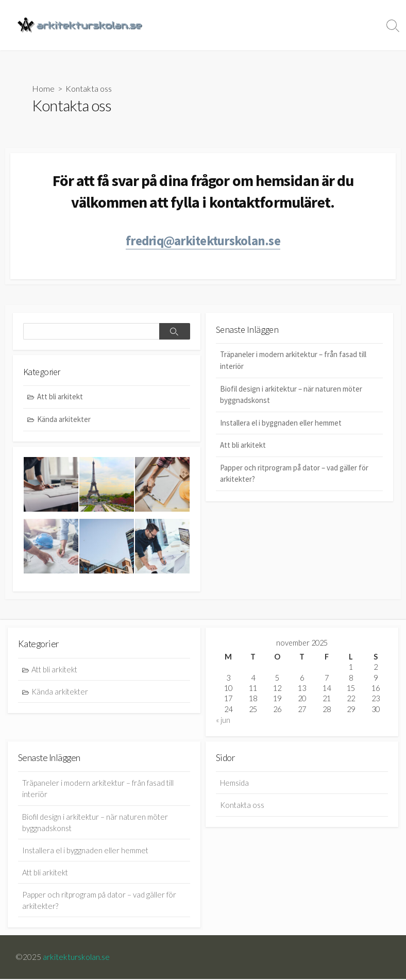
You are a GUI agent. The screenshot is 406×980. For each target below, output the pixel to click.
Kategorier (295, 25)
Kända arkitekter (64, 420)
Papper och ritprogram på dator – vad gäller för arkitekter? (294, 474)
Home (43, 88)
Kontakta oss (352, 25)
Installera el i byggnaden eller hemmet (281, 423)
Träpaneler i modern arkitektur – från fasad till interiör (293, 361)
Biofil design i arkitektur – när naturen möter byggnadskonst (291, 395)
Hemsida (250, 25)
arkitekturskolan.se (76, 958)
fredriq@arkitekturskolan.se (203, 241)
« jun (223, 721)
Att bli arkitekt (243, 446)
